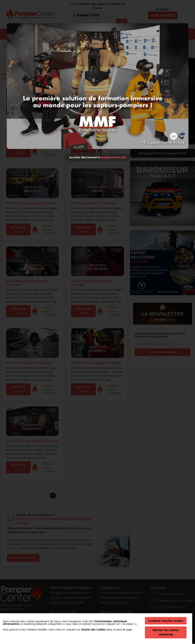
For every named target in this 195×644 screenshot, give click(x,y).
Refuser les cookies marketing (166, 632)
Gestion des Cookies (93, 630)
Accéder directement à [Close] (97, 157)
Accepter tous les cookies (166, 621)
